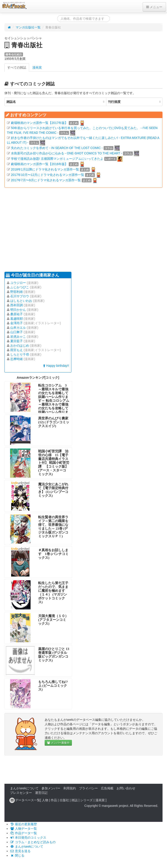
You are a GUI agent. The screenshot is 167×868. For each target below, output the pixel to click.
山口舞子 (17, 332)
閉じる (17, 855)
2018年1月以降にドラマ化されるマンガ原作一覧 (45, 169)
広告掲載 (107, 788)
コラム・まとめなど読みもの (33, 842)
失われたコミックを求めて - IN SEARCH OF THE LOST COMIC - (57, 148)
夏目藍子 (17, 341)
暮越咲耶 (17, 319)
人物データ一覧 (23, 829)
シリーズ (86, 800)
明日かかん (18, 310)
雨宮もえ (17, 350)
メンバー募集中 (58, 743)
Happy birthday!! (56, 366)
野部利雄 (17, 292)
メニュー (154, 7)
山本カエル (18, 328)
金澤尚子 (17, 323)
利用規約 (70, 788)
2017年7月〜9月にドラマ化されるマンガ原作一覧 (46, 180)
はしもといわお (21, 301)
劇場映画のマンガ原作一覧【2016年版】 (39, 164)
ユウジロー (18, 283)
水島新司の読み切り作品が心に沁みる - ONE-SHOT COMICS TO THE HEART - (67, 153)
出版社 (64, 800)
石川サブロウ (20, 296)
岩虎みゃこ (18, 337)
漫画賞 (37, 67)
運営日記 (41, 793)
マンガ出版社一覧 (28, 27)
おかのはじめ (20, 345)
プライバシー (88, 788)
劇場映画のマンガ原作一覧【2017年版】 (39, 123)
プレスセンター (21, 793)
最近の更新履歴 (23, 824)
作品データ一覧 (23, 833)
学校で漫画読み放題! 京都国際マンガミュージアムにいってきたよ (57, 159)
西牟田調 (17, 305)
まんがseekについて (24, 788)
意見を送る (20, 851)
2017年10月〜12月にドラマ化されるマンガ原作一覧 (48, 175)
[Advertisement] (71, 229)
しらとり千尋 (20, 354)
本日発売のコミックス (28, 838)
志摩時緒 (17, 359)
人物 (45, 800)
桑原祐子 (17, 314)
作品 (54, 800)
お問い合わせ (126, 788)
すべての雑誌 (17, 67)
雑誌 (75, 800)
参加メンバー (51, 788)
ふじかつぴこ (20, 287)
